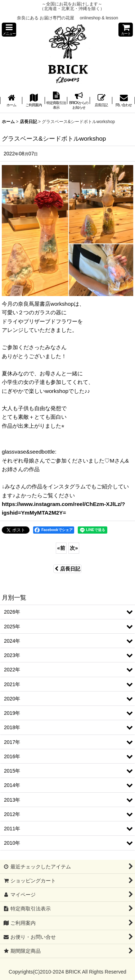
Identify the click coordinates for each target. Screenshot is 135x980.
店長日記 (67, 569)
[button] (9, 30)
